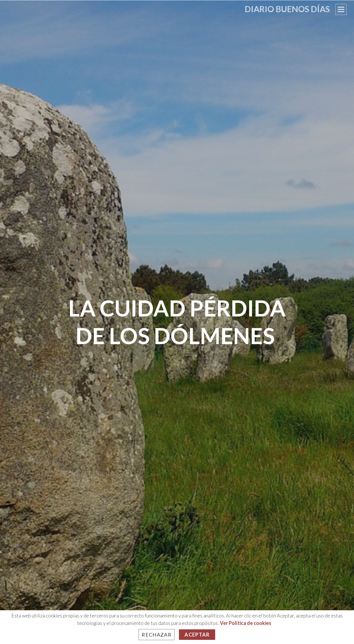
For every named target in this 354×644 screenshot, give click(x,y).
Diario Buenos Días (287, 9)
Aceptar (197, 635)
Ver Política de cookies (246, 623)
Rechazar (157, 635)
